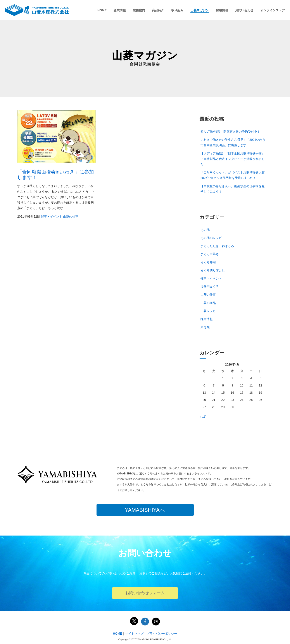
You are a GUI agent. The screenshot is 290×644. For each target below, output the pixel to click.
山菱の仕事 (71, 216)
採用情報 (222, 10)
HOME (102, 10)
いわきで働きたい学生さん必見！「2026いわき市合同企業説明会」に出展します (233, 142)
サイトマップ (134, 634)
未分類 (205, 327)
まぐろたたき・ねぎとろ (217, 246)
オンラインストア (273, 10)
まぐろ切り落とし (213, 270)
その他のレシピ (211, 238)
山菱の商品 (208, 303)
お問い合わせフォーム (145, 593)
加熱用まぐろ (210, 287)
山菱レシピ (208, 311)
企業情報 (120, 10)
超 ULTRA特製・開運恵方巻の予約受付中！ (230, 132)
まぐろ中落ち (210, 254)
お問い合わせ (244, 10)
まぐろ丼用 (208, 262)
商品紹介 (158, 10)
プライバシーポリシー (162, 634)
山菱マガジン (200, 10)
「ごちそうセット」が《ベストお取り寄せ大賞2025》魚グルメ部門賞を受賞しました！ (233, 175)
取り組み (177, 10)
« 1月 (203, 417)
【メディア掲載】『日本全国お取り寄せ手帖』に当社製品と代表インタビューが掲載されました (233, 159)
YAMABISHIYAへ (145, 510)
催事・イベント (52, 216)
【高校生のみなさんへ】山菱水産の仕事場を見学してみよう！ (233, 189)
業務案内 (139, 10)
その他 (205, 230)
